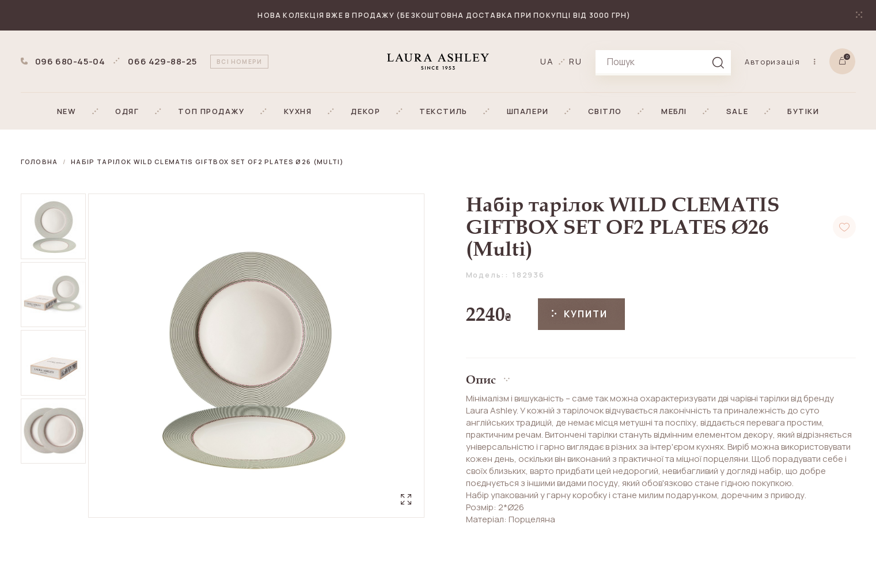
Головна (39, 162)
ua (547, 61)
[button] (67, 111)
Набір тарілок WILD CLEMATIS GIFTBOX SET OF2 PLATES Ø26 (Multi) (207, 162)
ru (576, 61)
